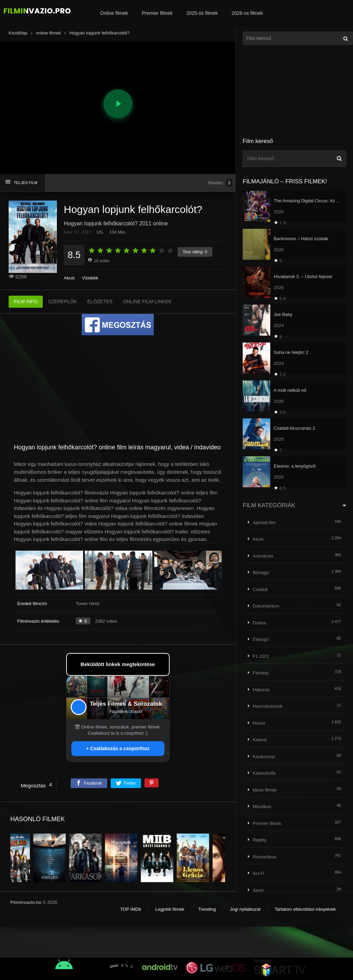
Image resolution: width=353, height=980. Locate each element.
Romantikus (265, 857)
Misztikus (262, 807)
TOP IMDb (130, 909)
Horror (259, 723)
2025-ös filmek (202, 13)
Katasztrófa (264, 773)
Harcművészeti (268, 706)
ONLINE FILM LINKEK (147, 302)
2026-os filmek (247, 13)
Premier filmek (157, 13)
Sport (258, 890)
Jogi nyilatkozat (245, 909)
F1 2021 (261, 656)
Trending (207, 909)
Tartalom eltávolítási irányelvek (305, 909)
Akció (69, 278)
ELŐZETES (100, 302)
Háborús (261, 690)
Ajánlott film (264, 523)
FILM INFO (26, 302)
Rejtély (260, 840)
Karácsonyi (264, 757)
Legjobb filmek (170, 909)
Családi (260, 589)
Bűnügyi (261, 573)
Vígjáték (90, 278)
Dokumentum (266, 606)
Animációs (263, 556)
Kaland (260, 740)
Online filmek (114, 13)
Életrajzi (261, 639)
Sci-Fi (258, 873)
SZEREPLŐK (62, 302)
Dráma (259, 623)
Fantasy (261, 673)
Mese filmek (265, 790)
